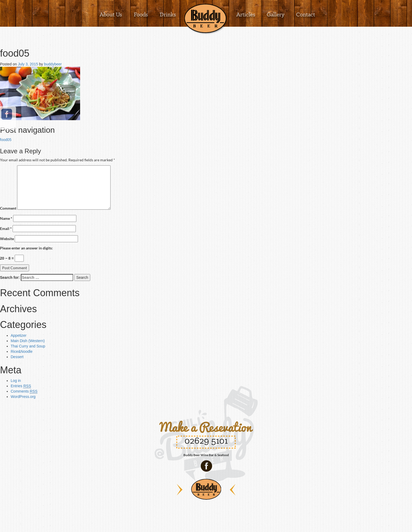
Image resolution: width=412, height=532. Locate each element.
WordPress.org (23, 397)
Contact (306, 15)
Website (7, 239)
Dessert (17, 357)
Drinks (168, 15)
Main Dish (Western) (28, 341)
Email (6, 228)
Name (6, 218)
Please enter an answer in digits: (26, 248)
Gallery (276, 15)
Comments (24, 391)
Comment (8, 208)
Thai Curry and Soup (28, 346)
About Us (111, 15)
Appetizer (19, 335)
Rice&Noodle (22, 351)
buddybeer (53, 64)
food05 (6, 140)
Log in (16, 381)
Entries (21, 386)
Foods (141, 15)
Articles (246, 15)
